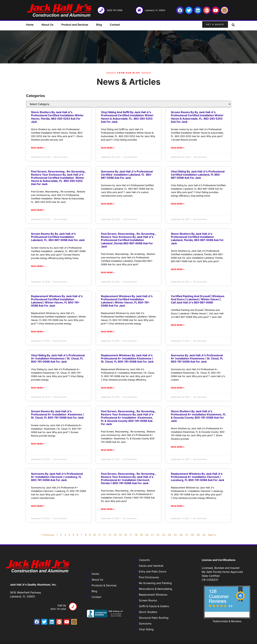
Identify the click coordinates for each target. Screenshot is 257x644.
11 (99, 535)
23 (164, 535)
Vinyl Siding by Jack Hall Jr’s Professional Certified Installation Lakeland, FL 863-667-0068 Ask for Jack (198, 175)
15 (120, 535)
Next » (212, 535)
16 (126, 535)
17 (131, 535)
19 (141, 535)
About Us (47, 25)
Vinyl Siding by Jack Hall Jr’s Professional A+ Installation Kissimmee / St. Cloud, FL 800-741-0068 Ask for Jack (58, 358)
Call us (62, 605)
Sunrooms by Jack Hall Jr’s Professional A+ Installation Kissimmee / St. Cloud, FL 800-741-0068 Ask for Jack (197, 358)
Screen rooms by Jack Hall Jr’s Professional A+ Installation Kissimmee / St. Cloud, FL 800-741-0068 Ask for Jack (57, 414)
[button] (233, 25)
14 (115, 535)
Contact (115, 25)
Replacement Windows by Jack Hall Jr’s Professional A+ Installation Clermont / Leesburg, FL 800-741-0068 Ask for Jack (198, 477)
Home (30, 25)
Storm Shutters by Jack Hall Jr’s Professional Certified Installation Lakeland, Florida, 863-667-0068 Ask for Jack (197, 239)
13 (110, 535)
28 (192, 535)
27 (187, 535)
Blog (99, 25)
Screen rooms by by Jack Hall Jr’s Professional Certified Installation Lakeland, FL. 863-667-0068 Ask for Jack (58, 237)
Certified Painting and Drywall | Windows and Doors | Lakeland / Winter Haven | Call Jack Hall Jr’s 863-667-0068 (198, 299)
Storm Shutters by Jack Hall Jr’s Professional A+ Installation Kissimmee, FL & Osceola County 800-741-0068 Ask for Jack (198, 416)
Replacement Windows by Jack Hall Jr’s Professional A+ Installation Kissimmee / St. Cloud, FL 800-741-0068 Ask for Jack (127, 358)
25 (175, 535)
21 (152, 535)
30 (204, 535)
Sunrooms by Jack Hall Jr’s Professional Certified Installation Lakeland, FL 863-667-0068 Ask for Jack (127, 175)
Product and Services (75, 25)
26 (181, 535)
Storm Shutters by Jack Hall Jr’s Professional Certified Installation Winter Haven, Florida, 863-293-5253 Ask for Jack (57, 117)
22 (158, 535)
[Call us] (73, 607)
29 (198, 535)
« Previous (48, 535)
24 (169, 535)
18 (136, 535)
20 (147, 535)
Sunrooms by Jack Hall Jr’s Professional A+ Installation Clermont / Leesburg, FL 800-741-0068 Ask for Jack (57, 477)
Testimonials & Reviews (227, 621)
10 (94, 535)
